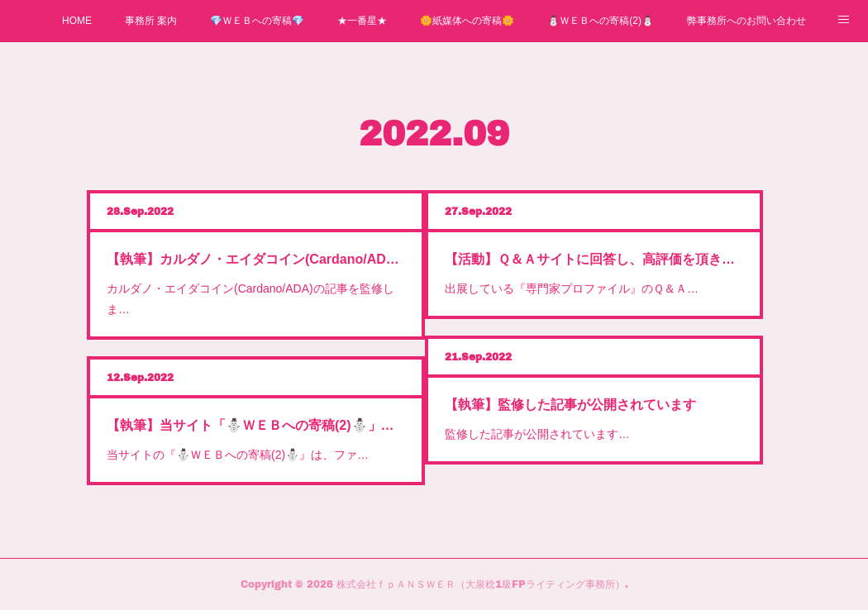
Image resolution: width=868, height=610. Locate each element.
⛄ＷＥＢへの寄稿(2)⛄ (601, 21)
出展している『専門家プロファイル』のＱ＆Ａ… (572, 288)
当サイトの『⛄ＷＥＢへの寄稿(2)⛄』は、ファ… (238, 455)
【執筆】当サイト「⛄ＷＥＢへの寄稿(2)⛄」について (256, 425)
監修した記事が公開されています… (537, 434)
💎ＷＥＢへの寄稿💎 (257, 21)
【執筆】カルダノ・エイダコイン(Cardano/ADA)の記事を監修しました (256, 259)
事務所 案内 (151, 21)
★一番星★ (362, 21)
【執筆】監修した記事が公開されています (570, 405)
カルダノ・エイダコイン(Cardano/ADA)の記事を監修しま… (250, 299)
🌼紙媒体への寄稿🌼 (467, 21)
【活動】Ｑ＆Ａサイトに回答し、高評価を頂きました (594, 259)
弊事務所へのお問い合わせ (746, 21)
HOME (77, 21)
